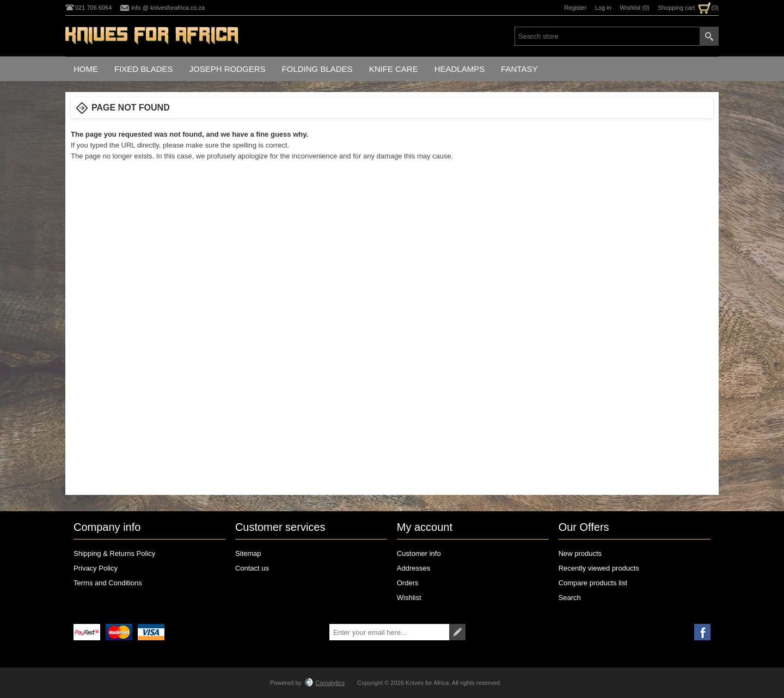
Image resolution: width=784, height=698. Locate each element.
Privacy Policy (96, 568)
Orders (408, 583)
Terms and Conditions (108, 583)
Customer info (419, 553)
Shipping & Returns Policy (114, 553)
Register (575, 8)
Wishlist (409, 598)
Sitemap (248, 553)
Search (570, 598)
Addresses (414, 568)
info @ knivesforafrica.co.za (168, 8)
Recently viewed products (599, 568)
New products (580, 553)
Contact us (252, 568)
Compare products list (593, 583)
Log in (603, 8)
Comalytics (324, 683)
